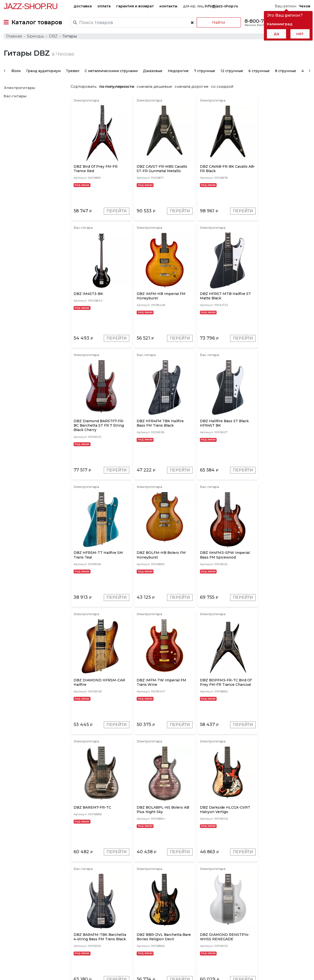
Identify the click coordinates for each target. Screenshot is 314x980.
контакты (168, 6)
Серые (123, 908)
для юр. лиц (210, 6)
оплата (104, 6)
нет (300, 34)
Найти (218, 22)
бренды (177, 941)
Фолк (16, 72)
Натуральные (288, 908)
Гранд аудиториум (43, 72)
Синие (247, 908)
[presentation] (5, 72)
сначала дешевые (157, 88)
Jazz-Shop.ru (31, 6)
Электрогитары (19, 89)
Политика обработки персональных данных (42, 972)
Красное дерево (150, 908)
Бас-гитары (15, 97)
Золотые (228, 908)
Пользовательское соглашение (31, 967)
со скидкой (225, 88)
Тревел (73, 72)
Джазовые (153, 72)
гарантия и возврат (135, 6)
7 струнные (205, 72)
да (276, 34)
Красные (179, 908)
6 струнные (259, 72)
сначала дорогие (194, 88)
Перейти (115, 213)
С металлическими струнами (111, 72)
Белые (264, 908)
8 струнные (286, 72)
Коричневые (204, 908)
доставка (83, 6)
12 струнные (232, 72)
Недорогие (178, 72)
